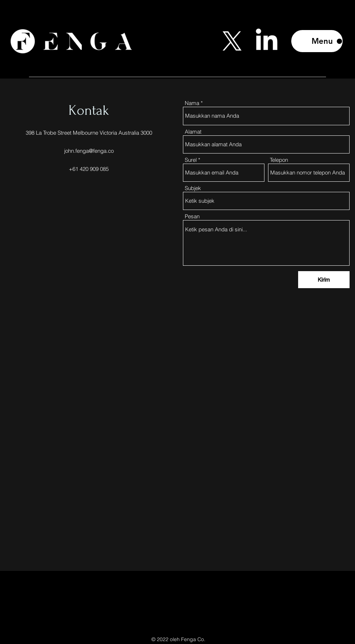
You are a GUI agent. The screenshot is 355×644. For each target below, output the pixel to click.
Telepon (279, 160)
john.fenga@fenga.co (89, 151)
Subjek (193, 188)
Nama (192, 103)
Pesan (192, 216)
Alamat (193, 132)
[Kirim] (324, 280)
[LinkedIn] (267, 41)
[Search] (347, 39)
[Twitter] (232, 41)
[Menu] (317, 41)
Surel (191, 160)
